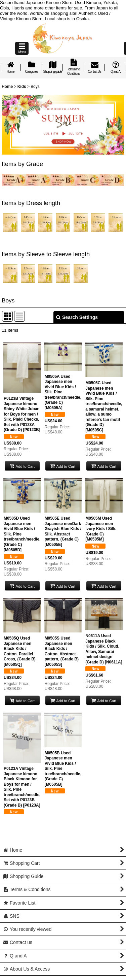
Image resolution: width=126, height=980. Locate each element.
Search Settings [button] (77, 317)
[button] (22, 48)
